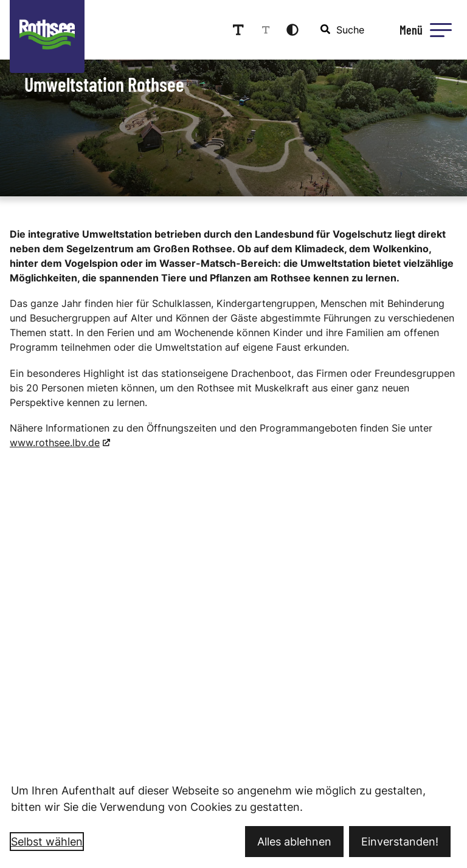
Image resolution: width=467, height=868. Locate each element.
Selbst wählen (47, 842)
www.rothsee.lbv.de (55, 443)
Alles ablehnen (294, 842)
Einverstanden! (400, 842)
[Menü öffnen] (424, 30)
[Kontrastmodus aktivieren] (292, 30)
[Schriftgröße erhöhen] (238, 30)
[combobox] (343, 30)
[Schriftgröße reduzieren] (266, 30)
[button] (441, 30)
